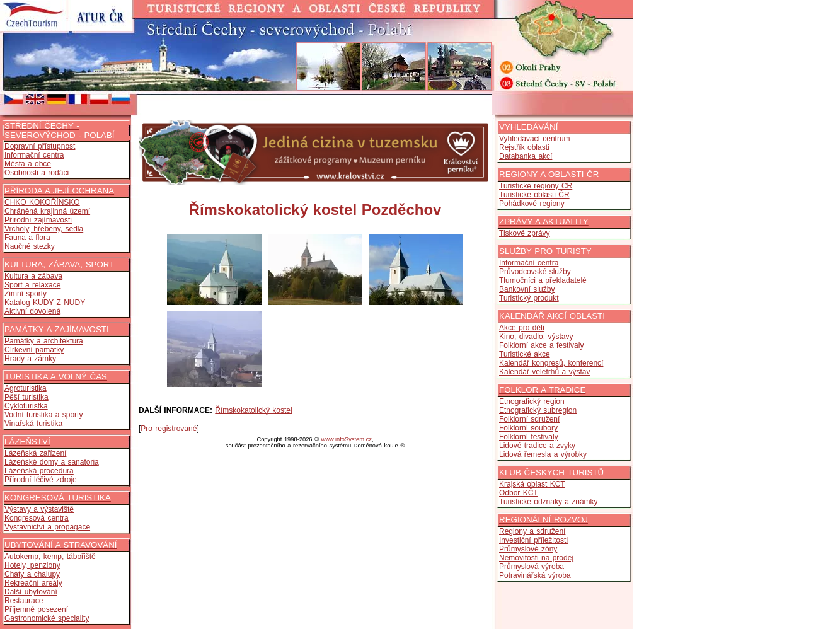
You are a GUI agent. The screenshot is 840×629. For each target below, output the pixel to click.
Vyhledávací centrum (535, 139)
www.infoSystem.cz (347, 439)
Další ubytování (31, 592)
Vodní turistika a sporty (43, 415)
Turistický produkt (529, 298)
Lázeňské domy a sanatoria (52, 462)
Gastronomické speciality (47, 618)
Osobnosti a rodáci (37, 173)
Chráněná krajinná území (47, 211)
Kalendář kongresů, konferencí (551, 363)
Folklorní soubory (528, 428)
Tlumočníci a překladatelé (543, 280)
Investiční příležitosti (533, 540)
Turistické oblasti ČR (534, 195)
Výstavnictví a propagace (47, 527)
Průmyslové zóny (528, 549)
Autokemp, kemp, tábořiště (50, 557)
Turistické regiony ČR (536, 186)
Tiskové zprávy (525, 233)
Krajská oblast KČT (532, 484)
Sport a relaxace (32, 285)
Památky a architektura (44, 341)
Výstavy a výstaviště (39, 509)
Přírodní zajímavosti (38, 220)
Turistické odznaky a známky (549, 502)
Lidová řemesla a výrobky (543, 454)
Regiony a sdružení (532, 531)
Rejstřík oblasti (524, 147)
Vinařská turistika (33, 424)
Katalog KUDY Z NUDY (45, 303)
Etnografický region (532, 401)
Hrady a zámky (30, 359)
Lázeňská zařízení (35, 453)
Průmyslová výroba (532, 567)
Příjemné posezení (36, 609)
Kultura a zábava (33, 276)
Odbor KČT (519, 493)
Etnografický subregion (538, 410)
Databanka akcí (526, 156)
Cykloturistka (26, 406)
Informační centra (34, 155)
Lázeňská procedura (39, 471)
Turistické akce (525, 354)
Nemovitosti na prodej (536, 558)
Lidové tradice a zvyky (537, 446)
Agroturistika (26, 388)
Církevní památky (34, 350)
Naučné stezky (30, 246)
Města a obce (28, 164)
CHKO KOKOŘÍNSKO (42, 202)
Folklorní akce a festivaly (541, 345)
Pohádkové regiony (532, 204)
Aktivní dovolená (32, 311)
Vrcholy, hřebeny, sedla (44, 229)
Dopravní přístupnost (40, 146)
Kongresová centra (37, 518)
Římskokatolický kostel (253, 410)
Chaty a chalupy (32, 574)
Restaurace (24, 601)
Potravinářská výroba (535, 575)
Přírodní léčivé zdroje (41, 480)
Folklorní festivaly (529, 437)
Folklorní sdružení (529, 419)
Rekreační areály (33, 583)
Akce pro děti (522, 328)
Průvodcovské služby (535, 272)
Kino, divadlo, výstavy (536, 337)
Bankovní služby (527, 289)
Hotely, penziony (32, 565)
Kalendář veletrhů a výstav (544, 372)
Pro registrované (169, 429)
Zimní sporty (26, 294)
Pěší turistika (26, 397)
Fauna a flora (27, 238)
